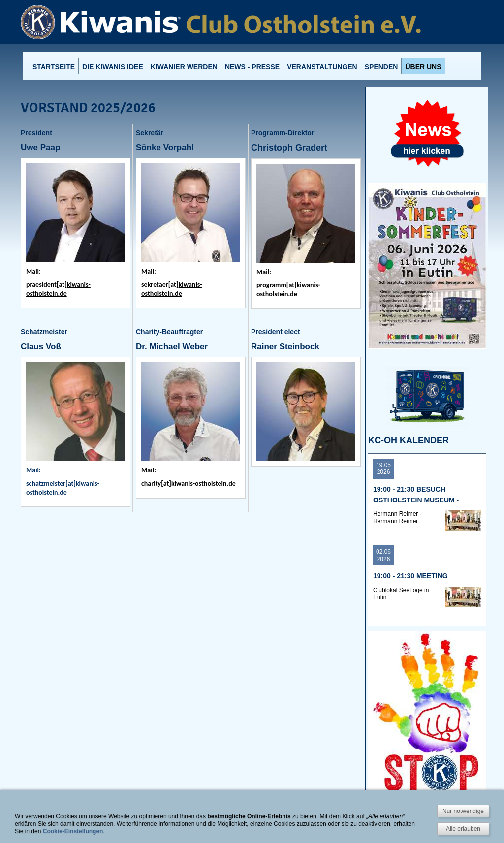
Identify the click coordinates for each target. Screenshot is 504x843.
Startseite (54, 67)
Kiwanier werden (184, 67)
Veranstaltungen (322, 67)
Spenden (381, 67)
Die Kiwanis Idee (113, 67)
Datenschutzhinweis (270, 836)
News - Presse (252, 67)
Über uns (423, 67)
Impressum (221, 836)
